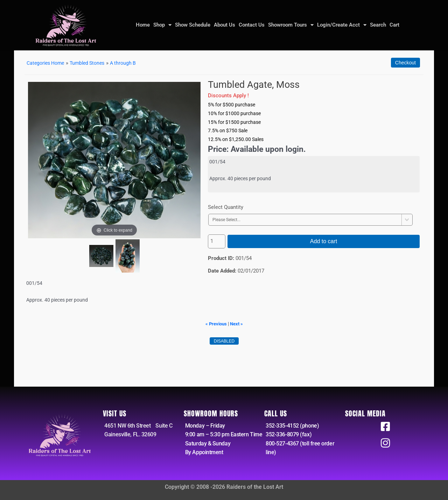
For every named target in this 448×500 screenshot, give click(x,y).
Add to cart (324, 242)
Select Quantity (226, 207)
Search (378, 25)
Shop (162, 25)
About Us (225, 25)
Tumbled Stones (92, 63)
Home (143, 25)
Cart (394, 25)
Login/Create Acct (342, 25)
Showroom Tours (291, 25)
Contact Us (252, 25)
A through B (131, 63)
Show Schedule (193, 25)
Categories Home (47, 63)
